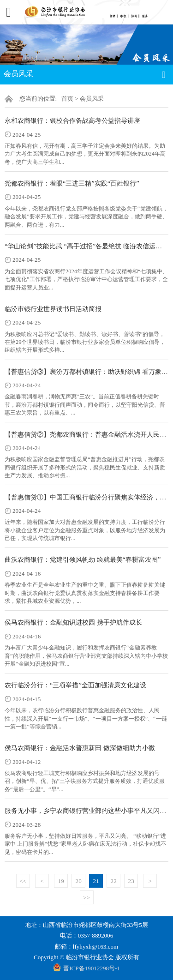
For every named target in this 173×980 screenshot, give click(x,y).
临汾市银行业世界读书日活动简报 (53, 309)
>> (86, 898)
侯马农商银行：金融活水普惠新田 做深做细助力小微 (80, 748)
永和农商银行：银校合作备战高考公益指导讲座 (72, 120)
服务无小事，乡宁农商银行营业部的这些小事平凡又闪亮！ (89, 811)
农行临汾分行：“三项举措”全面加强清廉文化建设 (75, 685)
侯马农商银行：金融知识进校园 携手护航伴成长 (73, 622)
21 (96, 881)
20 (79, 881)
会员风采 (92, 99)
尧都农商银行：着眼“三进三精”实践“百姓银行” (72, 183)
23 (131, 881)
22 (114, 881)
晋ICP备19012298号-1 (92, 968)
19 (61, 881)
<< (23, 881)
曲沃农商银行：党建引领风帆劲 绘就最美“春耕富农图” (83, 559)
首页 (67, 99)
